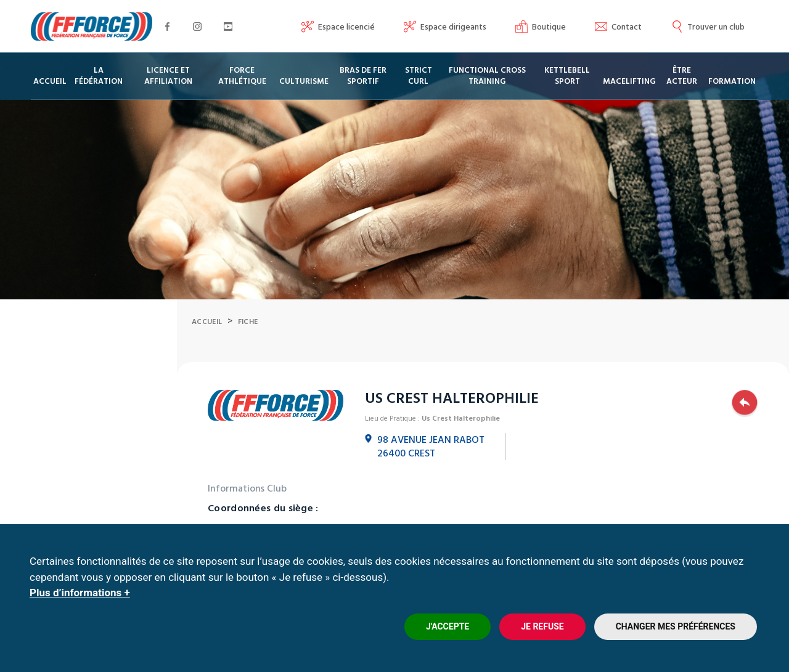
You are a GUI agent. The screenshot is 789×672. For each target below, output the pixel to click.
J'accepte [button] (448, 626)
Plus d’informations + (80, 593)
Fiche (248, 353)
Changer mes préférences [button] (676, 626)
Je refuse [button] (542, 626)
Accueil (207, 353)
